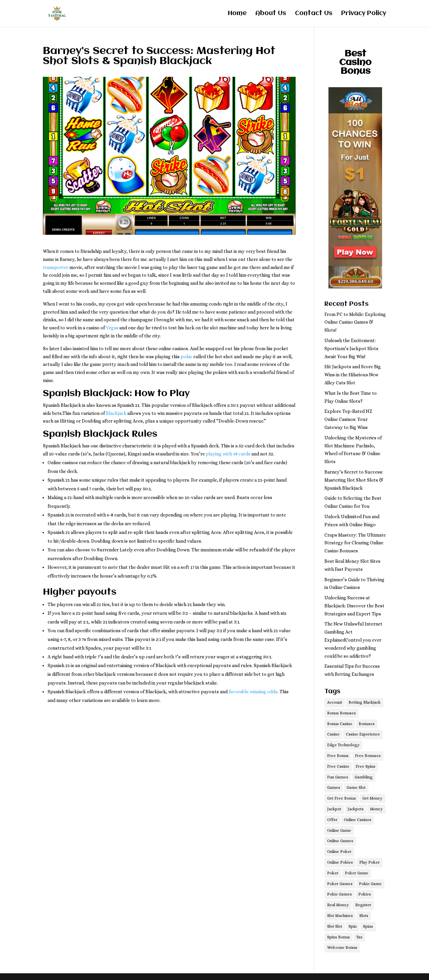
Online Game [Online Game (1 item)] (339, 830)
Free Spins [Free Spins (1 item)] (365, 766)
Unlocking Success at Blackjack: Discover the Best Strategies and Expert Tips (354, 606)
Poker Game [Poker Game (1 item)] (357, 873)
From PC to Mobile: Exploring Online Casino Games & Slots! (355, 322)
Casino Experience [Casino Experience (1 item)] (363, 734)
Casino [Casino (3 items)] (333, 734)
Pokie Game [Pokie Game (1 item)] (370, 884)
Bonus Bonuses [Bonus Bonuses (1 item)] (342, 713)
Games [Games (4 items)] (334, 787)
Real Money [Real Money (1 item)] (338, 905)
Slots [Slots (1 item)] (364, 916)
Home (237, 14)
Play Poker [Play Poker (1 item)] (370, 862)
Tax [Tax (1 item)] (359, 937)
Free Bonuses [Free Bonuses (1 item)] (368, 756)
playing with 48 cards (228, 454)
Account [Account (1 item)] (335, 702)
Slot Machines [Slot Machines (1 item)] (340, 916)
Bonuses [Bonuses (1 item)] (367, 724)
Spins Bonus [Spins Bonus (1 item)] (339, 937)
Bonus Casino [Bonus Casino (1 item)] (340, 724)
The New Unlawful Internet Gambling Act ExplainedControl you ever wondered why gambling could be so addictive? (353, 640)
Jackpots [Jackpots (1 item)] (356, 809)
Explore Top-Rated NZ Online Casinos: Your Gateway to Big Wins (348, 419)
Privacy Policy (364, 14)
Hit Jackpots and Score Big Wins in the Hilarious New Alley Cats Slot (353, 375)
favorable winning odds (253, 692)
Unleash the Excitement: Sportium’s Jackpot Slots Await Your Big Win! (351, 348)
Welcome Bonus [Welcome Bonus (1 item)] (342, 947)
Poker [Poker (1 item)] (333, 873)
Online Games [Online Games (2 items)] (340, 841)
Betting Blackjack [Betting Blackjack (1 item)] (365, 702)
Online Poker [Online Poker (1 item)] (339, 852)
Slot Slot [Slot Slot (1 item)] (335, 926)
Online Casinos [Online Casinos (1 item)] (358, 820)
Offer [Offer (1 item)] (332, 820)
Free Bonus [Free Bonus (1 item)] (338, 756)
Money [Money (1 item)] (376, 809)
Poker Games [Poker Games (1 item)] (340, 884)
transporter (56, 267)
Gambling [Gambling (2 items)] (364, 777)
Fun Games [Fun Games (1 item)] (338, 777)
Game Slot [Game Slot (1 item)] (356, 787)
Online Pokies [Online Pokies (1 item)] (340, 862)
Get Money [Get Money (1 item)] (372, 798)
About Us (271, 14)
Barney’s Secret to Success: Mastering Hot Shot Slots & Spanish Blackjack (354, 480)
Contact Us (314, 14)
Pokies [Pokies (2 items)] (365, 894)
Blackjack (116, 413)
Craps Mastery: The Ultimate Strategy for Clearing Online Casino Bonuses (355, 543)
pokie (187, 357)
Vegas (112, 328)
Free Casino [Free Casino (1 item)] (338, 766)
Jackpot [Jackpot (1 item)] (334, 809)
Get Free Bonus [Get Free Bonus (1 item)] (342, 798)
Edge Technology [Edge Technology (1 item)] (343, 745)
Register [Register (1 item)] (363, 905)
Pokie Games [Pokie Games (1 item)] (340, 894)
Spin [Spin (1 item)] (353, 926)
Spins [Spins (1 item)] (368, 926)
